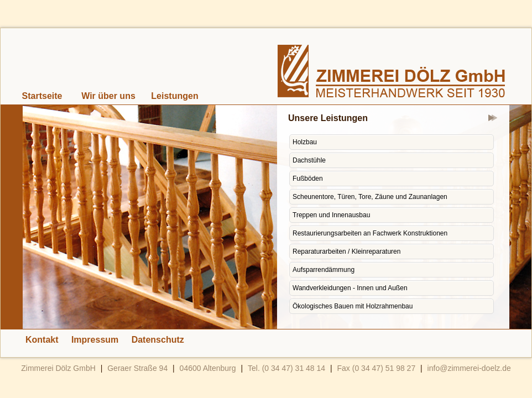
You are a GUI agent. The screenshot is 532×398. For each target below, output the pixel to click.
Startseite (42, 96)
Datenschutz (158, 340)
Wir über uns (108, 96)
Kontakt (42, 340)
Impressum (95, 340)
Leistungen (174, 96)
